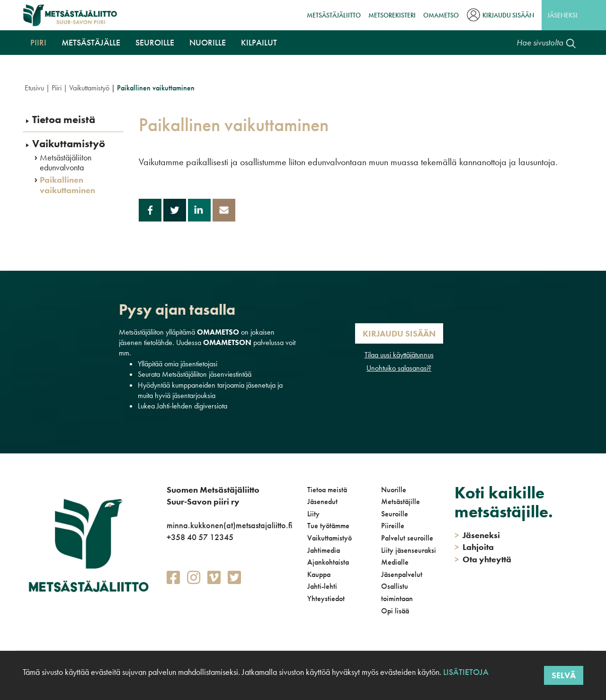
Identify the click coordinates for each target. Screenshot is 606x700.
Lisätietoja (465, 672)
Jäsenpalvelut (402, 574)
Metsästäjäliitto (334, 15)
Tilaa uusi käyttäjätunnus (399, 355)
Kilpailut (259, 42)
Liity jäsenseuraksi (409, 550)
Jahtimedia (324, 550)
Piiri (38, 42)
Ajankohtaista (328, 562)
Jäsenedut (322, 501)
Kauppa (319, 574)
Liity (313, 514)
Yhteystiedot (326, 598)
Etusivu (34, 88)
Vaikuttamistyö (89, 88)
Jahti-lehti (322, 586)
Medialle (395, 562)
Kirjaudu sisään (508, 15)
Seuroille (155, 42)
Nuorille (208, 42)
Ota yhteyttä (483, 559)
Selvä (564, 675)
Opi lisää (395, 611)
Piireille (393, 526)
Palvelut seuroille (407, 538)
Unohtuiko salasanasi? (399, 368)
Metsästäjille (401, 501)
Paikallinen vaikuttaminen (67, 185)
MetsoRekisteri (392, 15)
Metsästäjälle (91, 42)
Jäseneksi (562, 15)
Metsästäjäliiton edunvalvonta (66, 163)
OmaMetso (441, 15)
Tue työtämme (328, 526)
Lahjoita (474, 547)
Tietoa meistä (64, 120)
